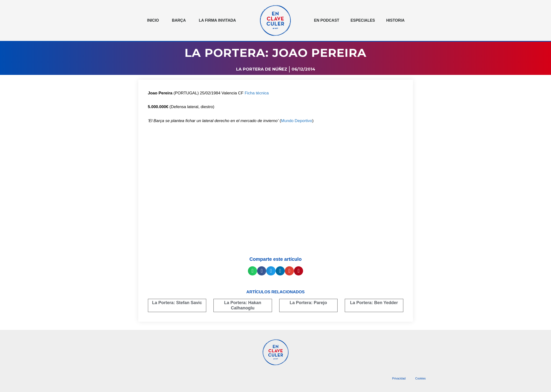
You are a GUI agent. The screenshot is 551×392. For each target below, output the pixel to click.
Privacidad (399, 379)
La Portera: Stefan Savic (177, 303)
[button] (252, 271)
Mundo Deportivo (296, 121)
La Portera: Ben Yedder (374, 303)
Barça (179, 20)
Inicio (153, 20)
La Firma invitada (217, 20)
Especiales (363, 20)
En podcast (327, 20)
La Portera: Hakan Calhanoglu (243, 305)
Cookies (421, 379)
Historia (395, 20)
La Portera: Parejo (308, 303)
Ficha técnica (257, 93)
